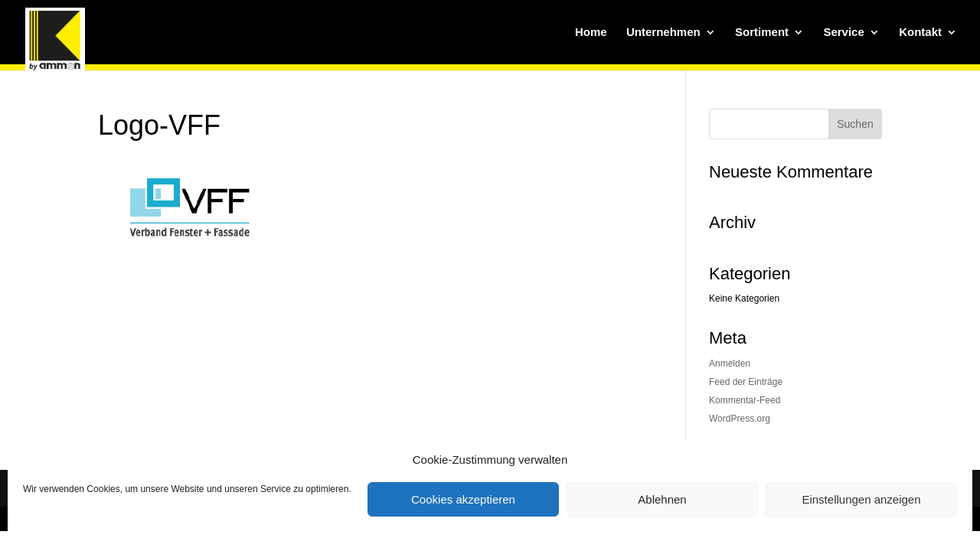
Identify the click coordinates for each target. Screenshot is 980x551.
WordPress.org (740, 419)
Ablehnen (662, 499)
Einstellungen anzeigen (861, 499)
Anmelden (730, 364)
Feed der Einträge (746, 382)
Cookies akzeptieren (463, 499)
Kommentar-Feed (745, 400)
